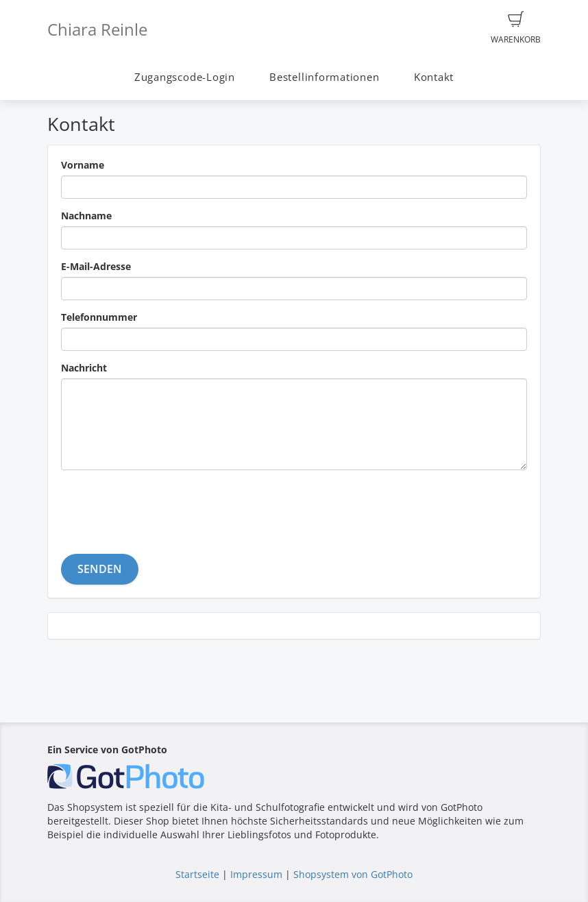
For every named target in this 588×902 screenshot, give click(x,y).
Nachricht (84, 368)
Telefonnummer (99, 317)
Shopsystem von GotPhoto (353, 874)
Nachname (86, 216)
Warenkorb (516, 28)
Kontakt (434, 77)
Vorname (83, 165)
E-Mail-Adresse (96, 266)
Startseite (197, 874)
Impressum (256, 874)
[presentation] (165, 507)
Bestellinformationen (324, 77)
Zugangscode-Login (185, 77)
